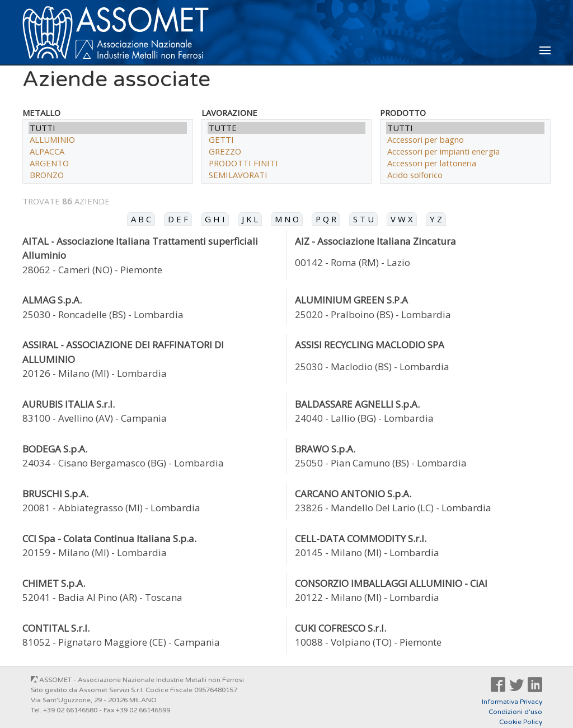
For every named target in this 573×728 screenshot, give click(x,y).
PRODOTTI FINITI (287, 163)
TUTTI (108, 128)
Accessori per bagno (465, 140)
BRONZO (108, 175)
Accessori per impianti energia (465, 151)
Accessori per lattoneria (465, 163)
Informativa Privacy (512, 702)
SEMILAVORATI (287, 175)
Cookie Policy (521, 722)
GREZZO (287, 151)
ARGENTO (108, 163)
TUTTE (287, 128)
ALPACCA (108, 151)
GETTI (287, 140)
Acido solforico (465, 175)
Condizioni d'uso (515, 712)
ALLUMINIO (108, 140)
